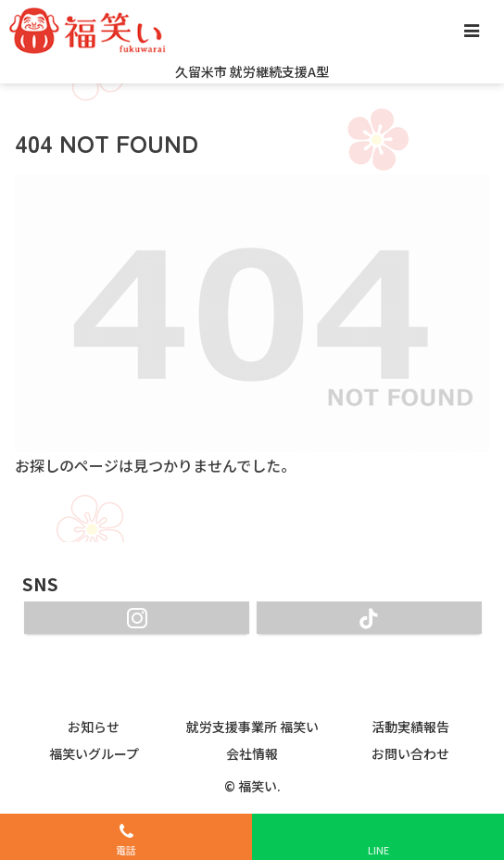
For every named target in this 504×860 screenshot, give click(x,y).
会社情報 (252, 753)
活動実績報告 (410, 727)
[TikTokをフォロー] (369, 618)
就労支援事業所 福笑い (252, 727)
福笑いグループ (94, 753)
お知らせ (94, 727)
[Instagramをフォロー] (137, 618)
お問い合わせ (410, 753)
